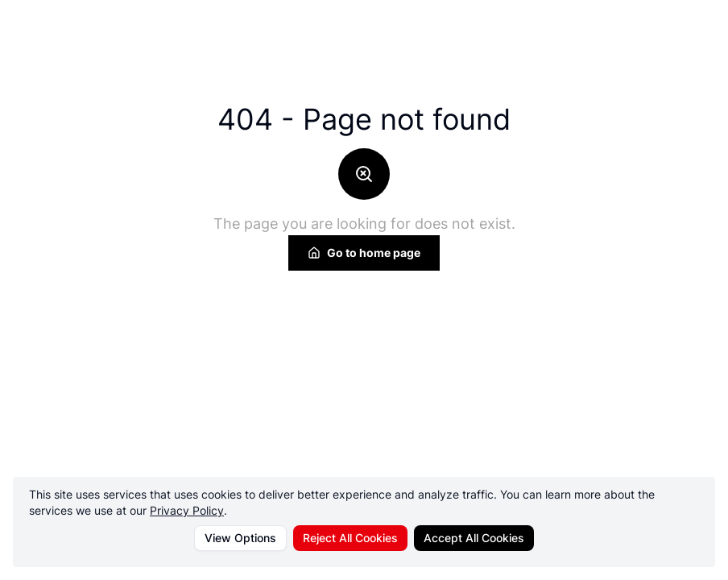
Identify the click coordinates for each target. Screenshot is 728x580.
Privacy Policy (187, 510)
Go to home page (364, 253)
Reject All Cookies (350, 538)
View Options (240, 538)
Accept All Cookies (474, 538)
